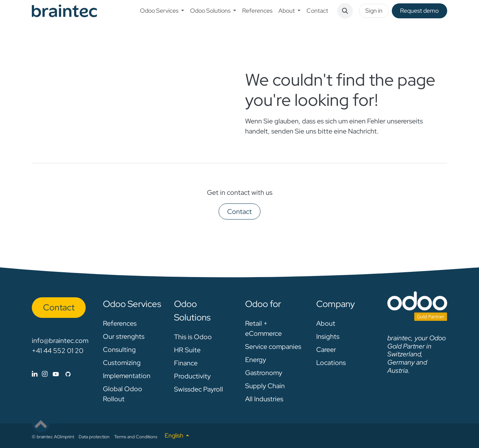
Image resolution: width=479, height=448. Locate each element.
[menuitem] (162, 11)
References (120, 323)
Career (326, 349)
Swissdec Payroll (199, 389)
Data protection (94, 437)
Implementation (127, 376)
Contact (239, 211)
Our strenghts (124, 336)
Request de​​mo (419, 11)
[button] (345, 11)
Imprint (67, 437)
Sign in (374, 11)
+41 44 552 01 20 (58, 351)
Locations (331, 363)
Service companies (273, 346)
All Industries (264, 399)
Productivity (192, 376)
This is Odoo (193, 337)
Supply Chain (265, 386)
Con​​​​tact (59, 307)
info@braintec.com (60, 340)
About (326, 323)
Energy (256, 360)
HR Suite (187, 350)
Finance (186, 363)
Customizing (122, 363)
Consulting (119, 349)
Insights (328, 336)
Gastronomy (264, 373)
